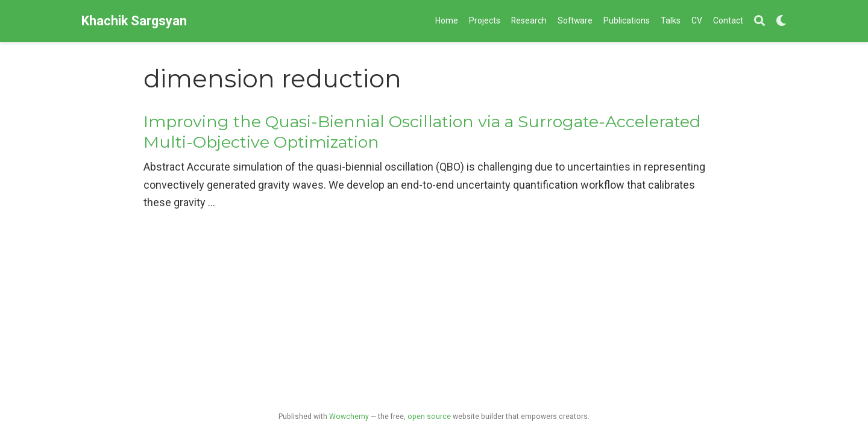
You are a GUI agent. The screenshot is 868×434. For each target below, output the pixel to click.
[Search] (759, 21)
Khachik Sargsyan (134, 21)
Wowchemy (349, 417)
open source (429, 417)
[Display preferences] (781, 21)
